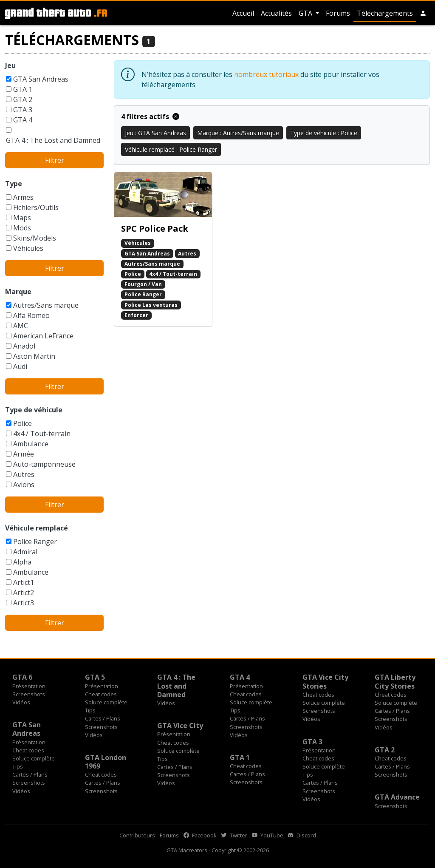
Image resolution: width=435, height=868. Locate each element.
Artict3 (24, 603)
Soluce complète (106, 702)
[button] (423, 13)
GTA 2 (23, 99)
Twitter (234, 835)
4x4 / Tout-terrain (42, 434)
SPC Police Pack (155, 228)
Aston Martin (34, 356)
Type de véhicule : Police (324, 133)
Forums (338, 13)
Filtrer (55, 160)
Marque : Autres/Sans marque (238, 133)
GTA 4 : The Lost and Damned (53, 140)
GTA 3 (23, 110)
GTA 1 (23, 89)
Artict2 (24, 593)
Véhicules (28, 248)
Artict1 (24, 582)
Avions (24, 485)
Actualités (276, 13)
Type (14, 184)
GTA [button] (306, 13)
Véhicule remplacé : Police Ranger (171, 149)
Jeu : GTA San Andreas (155, 133)
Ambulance (31, 444)
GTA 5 (95, 677)
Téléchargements (385, 13)
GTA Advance (397, 797)
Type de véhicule (34, 410)
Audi (20, 366)
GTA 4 (23, 120)
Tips (90, 710)
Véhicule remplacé (37, 528)
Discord (302, 835)
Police (23, 423)
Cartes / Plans (103, 718)
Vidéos (21, 702)
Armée (24, 454)
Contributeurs (137, 835)
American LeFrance (43, 336)
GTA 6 (22, 677)
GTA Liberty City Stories (395, 681)
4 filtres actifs (150, 116)
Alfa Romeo (31, 315)
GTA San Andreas (41, 79)
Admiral (25, 552)
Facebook (200, 835)
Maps (22, 218)
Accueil (243, 13)
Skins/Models (35, 238)
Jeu (10, 65)
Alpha (22, 562)
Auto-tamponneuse (44, 464)
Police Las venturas (151, 305)
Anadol (24, 346)
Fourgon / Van (143, 284)
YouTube (268, 835)
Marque (18, 292)
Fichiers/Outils (36, 207)
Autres (24, 474)
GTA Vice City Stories (325, 681)
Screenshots (29, 694)
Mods (22, 228)
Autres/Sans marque (46, 305)
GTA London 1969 (106, 762)
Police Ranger (35, 542)
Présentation (29, 686)
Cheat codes (101, 694)
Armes (23, 197)
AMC (21, 326)
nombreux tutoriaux (266, 74)
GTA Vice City (180, 726)
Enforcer (136, 315)
